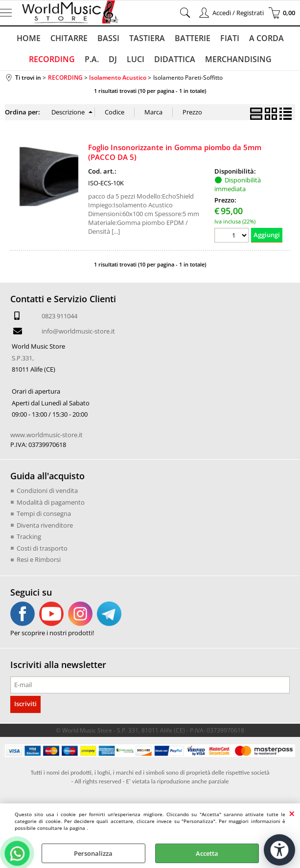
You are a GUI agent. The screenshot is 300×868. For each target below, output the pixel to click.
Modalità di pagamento (51, 502)
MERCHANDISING (238, 59)
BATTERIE (193, 38)
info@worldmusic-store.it (78, 331)
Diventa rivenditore (45, 525)
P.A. (92, 59)
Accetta (207, 853)
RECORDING (52, 59)
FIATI (230, 38)
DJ (113, 59)
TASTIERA (147, 38)
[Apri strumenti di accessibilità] (279, 850)
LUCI (136, 59)
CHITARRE (69, 38)
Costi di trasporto (42, 548)
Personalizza (93, 853)
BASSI (108, 38)
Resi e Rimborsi (39, 559)
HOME (29, 38)
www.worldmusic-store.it (46, 435)
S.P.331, (23, 358)
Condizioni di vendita (47, 490)
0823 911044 (59, 316)
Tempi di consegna (44, 513)
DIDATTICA (175, 59)
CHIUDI (292, 813)
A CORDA (266, 38)
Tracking (29, 536)
